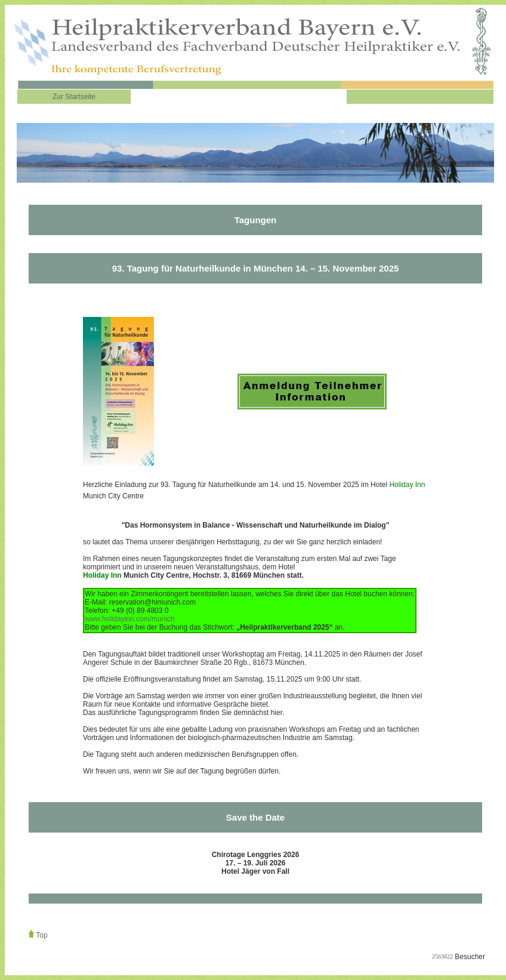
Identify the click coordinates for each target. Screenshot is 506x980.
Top (41, 935)
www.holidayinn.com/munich (130, 619)
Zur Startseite (74, 97)
